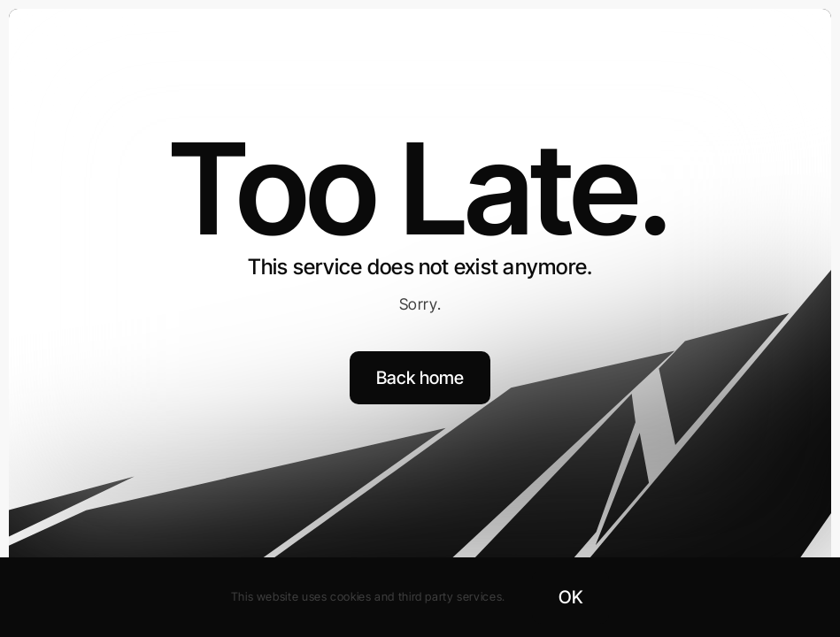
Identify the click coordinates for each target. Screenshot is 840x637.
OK (570, 597)
